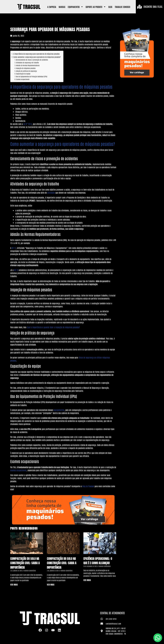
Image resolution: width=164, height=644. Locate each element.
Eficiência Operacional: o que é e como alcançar (98, 561)
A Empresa (52, 7)
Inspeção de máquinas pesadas (26, 68)
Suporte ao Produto (96, 7)
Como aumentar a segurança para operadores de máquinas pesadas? (37, 57)
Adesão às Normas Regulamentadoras (28, 65)
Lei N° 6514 (28, 124)
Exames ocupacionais (23, 79)
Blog (110, 7)
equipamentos (59, 410)
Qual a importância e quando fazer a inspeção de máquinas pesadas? (53, 327)
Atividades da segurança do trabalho (27, 63)
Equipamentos (75, 7)
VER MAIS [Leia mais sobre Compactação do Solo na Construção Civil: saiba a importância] (14, 585)
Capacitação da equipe (23, 74)
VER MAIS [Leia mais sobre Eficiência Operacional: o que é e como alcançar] (87, 580)
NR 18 (16, 270)
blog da (88, 486)
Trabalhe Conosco (122, 7)
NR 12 (14, 248)
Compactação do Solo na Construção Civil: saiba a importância (25, 563)
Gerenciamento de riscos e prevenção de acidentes (32, 60)
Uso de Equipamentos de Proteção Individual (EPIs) (32, 76)
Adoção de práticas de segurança (26, 71)
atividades (51, 193)
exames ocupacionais (18, 470)
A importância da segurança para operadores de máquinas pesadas (36, 54)
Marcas (62, 7)
